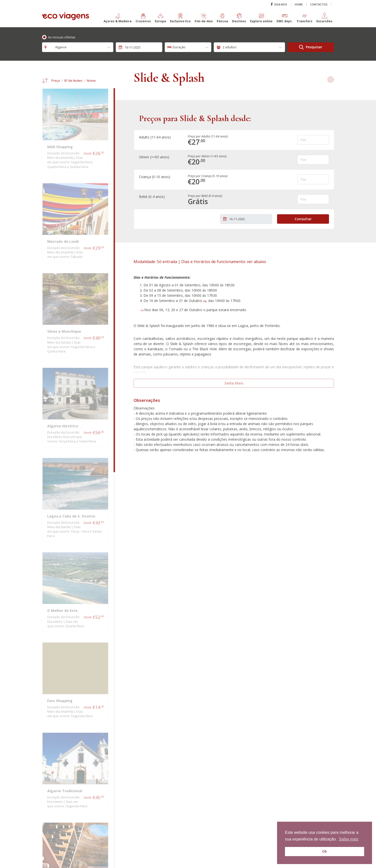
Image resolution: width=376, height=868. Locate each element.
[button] (118, 20)
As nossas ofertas (62, 37)
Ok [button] (324, 851)
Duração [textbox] (179, 47)
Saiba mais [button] (349, 839)
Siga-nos (279, 4)
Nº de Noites (73, 81)
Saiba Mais (234, 382)
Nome (91, 81)
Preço (56, 81)
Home (299, 4)
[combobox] (78, 47)
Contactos (319, 4)
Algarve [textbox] (58, 47)
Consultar (303, 218)
